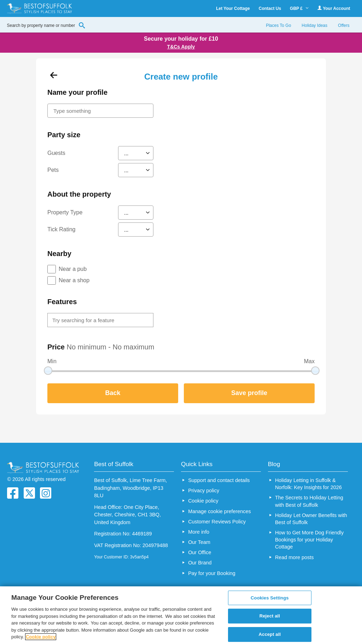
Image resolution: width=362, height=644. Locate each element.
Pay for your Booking (212, 573)
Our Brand (200, 563)
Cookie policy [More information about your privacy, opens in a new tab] (41, 637)
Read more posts (294, 557)
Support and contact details (219, 480)
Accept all (270, 634)
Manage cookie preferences (220, 511)
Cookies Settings (270, 598)
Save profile (249, 393)
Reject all (270, 616)
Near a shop (74, 280)
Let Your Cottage (233, 8)
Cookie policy (203, 501)
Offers (344, 25)
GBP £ (299, 8)
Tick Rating (61, 229)
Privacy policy (204, 491)
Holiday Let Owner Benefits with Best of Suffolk (311, 519)
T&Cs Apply (181, 47)
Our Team (199, 542)
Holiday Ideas (314, 25)
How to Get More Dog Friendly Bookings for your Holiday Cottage (309, 540)
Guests (56, 153)
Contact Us (270, 8)
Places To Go (278, 25)
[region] (181, 615)
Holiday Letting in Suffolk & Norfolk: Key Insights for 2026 (308, 484)
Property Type (65, 212)
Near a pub (73, 269)
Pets (53, 170)
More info (199, 532)
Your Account (334, 8)
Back (113, 393)
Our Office (200, 552)
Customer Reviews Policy (217, 522)
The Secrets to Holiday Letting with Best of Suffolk (309, 501)
